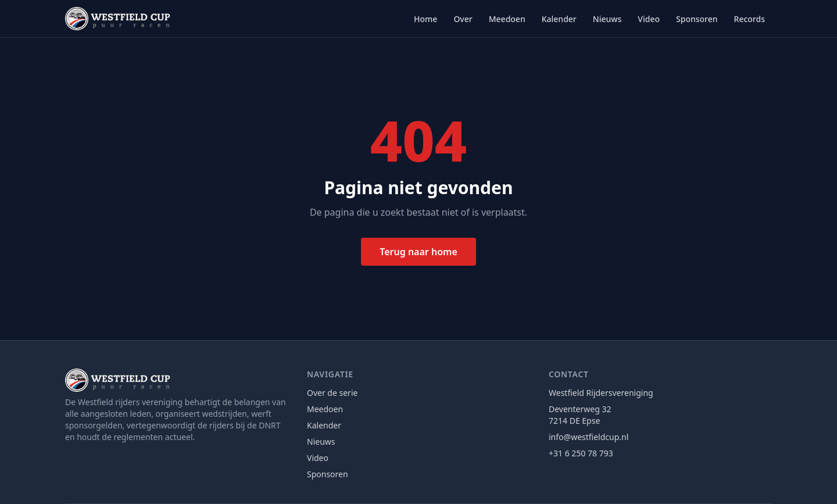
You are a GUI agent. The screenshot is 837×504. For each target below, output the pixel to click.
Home (425, 19)
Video (649, 19)
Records (750, 19)
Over (463, 19)
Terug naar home (419, 252)
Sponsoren (697, 19)
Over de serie (332, 393)
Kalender (559, 19)
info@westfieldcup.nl (589, 437)
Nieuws (607, 19)
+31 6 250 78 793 (581, 453)
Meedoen (507, 19)
